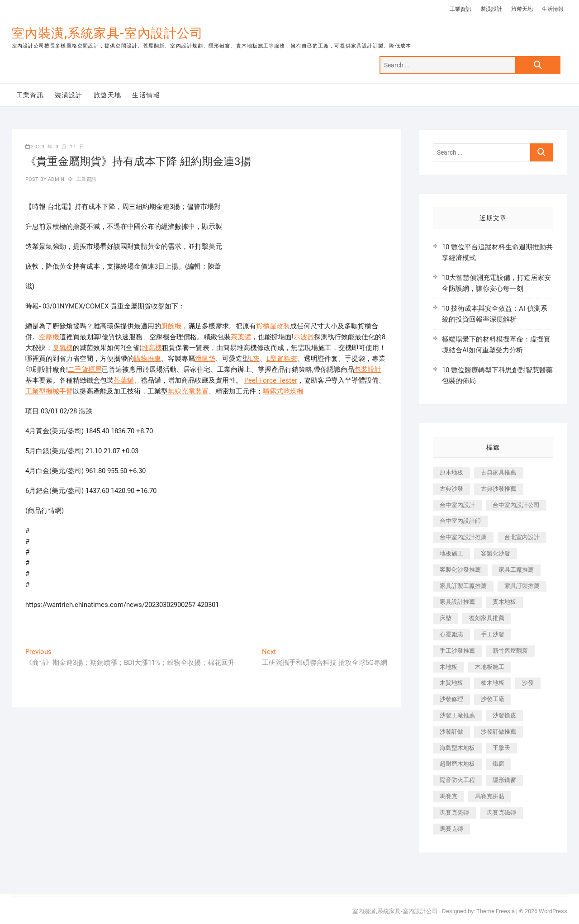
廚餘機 (171, 326)
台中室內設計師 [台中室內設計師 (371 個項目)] (460, 521)
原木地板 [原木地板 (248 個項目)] (451, 472)
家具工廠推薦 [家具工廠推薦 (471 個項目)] (516, 570)
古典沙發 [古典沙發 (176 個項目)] (451, 489)
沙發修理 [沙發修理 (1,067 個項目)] (451, 699)
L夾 (254, 359)
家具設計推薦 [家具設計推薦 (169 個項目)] (457, 602)
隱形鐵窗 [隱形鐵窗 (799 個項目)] (504, 780)
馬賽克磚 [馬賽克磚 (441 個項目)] (451, 829)
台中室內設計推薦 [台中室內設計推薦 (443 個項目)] (463, 537)
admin (55, 179)
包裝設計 (368, 370)
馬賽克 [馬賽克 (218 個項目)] (448, 796)
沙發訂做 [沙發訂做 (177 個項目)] (451, 732)
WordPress (553, 911)
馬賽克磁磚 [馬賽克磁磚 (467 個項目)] (501, 813)
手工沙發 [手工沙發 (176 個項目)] (493, 634)
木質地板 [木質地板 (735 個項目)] (451, 683)
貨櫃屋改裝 (273, 326)
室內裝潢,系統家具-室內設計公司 (107, 33)
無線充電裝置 (188, 391)
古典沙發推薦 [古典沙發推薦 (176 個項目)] (498, 489)
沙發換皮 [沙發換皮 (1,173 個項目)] (504, 715)
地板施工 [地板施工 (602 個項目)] (451, 553)
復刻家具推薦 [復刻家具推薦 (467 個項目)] (487, 618)
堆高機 (152, 348)
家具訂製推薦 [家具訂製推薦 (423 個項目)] (522, 586)
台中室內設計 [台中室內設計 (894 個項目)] (457, 505)
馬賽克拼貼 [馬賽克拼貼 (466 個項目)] (490, 796)
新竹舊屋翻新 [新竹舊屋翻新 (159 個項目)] (510, 651)
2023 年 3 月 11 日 (55, 147)
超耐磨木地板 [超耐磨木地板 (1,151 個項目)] (457, 764)
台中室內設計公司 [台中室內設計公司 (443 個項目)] (516, 505)
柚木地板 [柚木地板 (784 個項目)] (493, 683)
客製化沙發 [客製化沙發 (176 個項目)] (496, 553)
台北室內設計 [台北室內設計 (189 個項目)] (522, 537)
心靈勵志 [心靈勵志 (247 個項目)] (451, 634)
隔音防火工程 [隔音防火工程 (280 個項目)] (457, 780)
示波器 (304, 337)
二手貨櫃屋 (85, 370)
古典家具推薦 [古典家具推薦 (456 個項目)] (498, 472)
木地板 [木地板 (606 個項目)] (448, 667)
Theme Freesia (496, 911)
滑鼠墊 (205, 359)
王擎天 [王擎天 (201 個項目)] (501, 748)
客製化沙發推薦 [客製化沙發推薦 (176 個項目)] (460, 570)
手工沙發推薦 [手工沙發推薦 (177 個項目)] (457, 651)
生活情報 (553, 9)
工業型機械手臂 (49, 391)
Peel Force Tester (271, 380)
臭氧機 (63, 348)
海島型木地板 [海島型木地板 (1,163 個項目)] (457, 748)
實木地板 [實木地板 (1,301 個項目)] (504, 602)
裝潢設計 (491, 9)
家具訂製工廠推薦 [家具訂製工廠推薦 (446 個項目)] (463, 586)
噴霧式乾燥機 (283, 391)
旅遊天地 (522, 9)
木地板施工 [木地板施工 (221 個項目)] (490, 667)
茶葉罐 (241, 337)
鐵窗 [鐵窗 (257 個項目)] (498, 764)
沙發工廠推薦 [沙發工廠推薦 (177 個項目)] (457, 715)
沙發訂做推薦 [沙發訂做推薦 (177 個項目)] (498, 732)
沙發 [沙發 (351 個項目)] (528, 683)
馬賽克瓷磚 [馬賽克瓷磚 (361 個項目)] (454, 813)
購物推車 (147, 359)
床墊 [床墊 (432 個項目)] (446, 618)
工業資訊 (460, 9)
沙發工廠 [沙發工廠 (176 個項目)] (493, 699)
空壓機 (49, 337)
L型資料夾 (282, 359)
